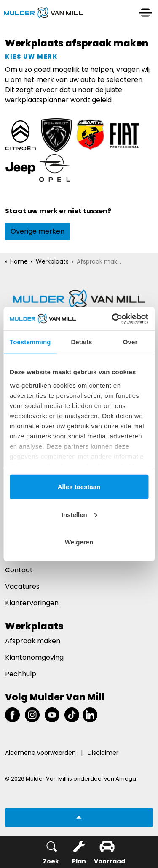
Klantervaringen (32, 603)
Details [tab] (81, 342)
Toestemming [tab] (30, 342)
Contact (19, 570)
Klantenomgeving (34, 657)
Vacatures (22, 586)
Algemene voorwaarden (40, 753)
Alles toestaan (79, 487)
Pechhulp (21, 674)
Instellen (79, 514)
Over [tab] (130, 342)
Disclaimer (103, 753)
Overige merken (37, 231)
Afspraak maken (33, 641)
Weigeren (79, 542)
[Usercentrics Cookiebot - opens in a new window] (112, 318)
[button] (79, 818)
